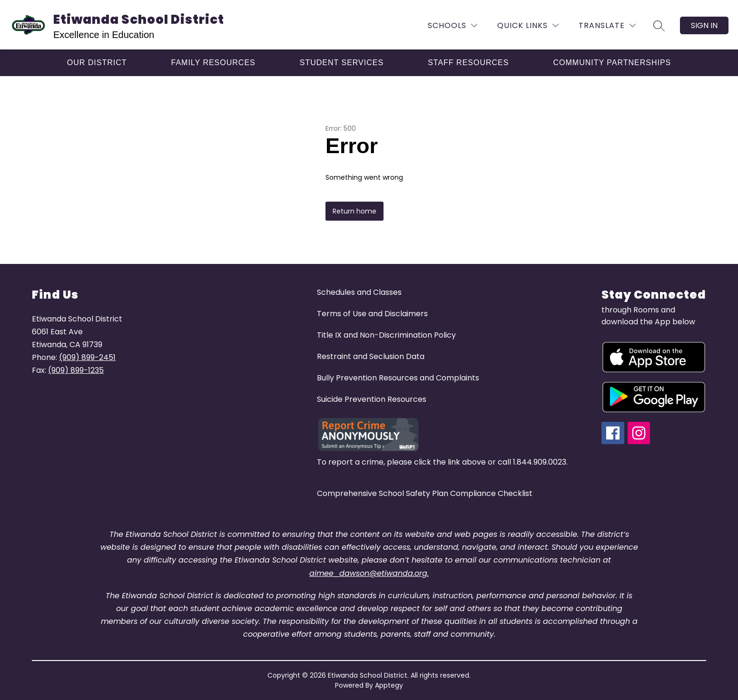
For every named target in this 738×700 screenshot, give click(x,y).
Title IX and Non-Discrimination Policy (386, 335)
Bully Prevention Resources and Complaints (398, 378)
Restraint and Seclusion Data (371, 356)
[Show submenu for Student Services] (342, 63)
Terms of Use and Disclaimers (372, 314)
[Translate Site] (607, 25)
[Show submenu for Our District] (97, 63)
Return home (354, 211)
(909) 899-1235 (76, 370)
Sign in (704, 25)
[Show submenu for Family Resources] (213, 63)
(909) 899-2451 (87, 357)
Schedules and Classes (359, 292)
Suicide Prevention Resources (372, 399)
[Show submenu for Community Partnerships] (612, 63)
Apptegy (389, 685)
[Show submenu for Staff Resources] (468, 63)
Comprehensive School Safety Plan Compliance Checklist (425, 493)
